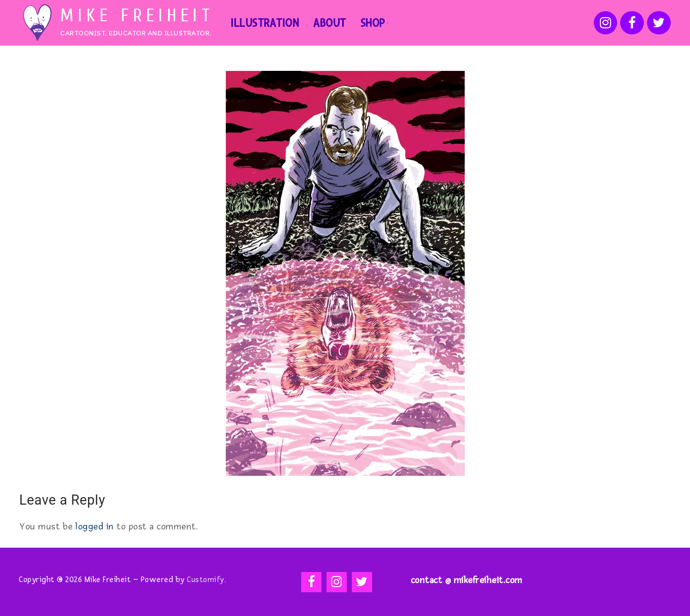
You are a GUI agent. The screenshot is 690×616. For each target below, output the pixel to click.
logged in (95, 526)
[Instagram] (606, 23)
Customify (206, 580)
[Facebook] (632, 23)
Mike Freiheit (137, 16)
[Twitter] (659, 23)
